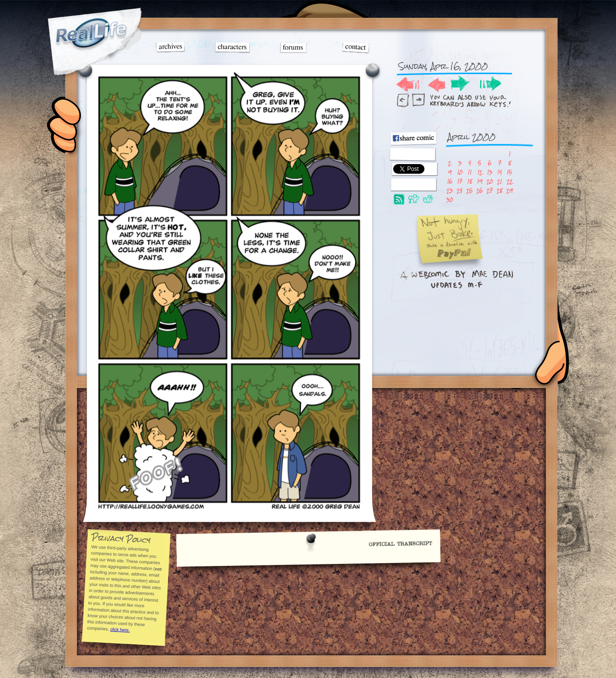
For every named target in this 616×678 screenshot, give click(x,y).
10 (460, 172)
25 (469, 190)
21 (500, 181)
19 (480, 181)
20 (490, 181)
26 (480, 190)
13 (490, 172)
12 (480, 172)
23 (450, 190)
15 (509, 172)
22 (510, 181)
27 (490, 190)
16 (450, 181)
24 (460, 190)
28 (500, 190)
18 (470, 181)
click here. (120, 629)
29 (509, 190)
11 (470, 172)
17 (460, 181)
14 (500, 172)
